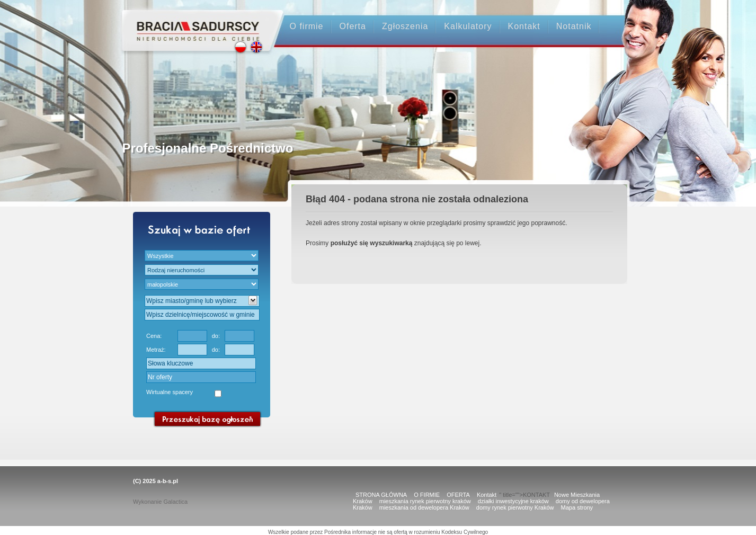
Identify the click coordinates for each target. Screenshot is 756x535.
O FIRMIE (427, 495)
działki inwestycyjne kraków (513, 501)
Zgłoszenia (405, 26)
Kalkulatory (468, 26)
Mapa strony (577, 507)
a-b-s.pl (168, 481)
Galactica (175, 502)
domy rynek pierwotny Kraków (515, 507)
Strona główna (193, 22)
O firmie (307, 26)
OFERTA (458, 495)
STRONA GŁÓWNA (381, 495)
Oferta (353, 26)
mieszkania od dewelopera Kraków (424, 507)
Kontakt (524, 26)
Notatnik (574, 26)
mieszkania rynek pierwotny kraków (425, 501)
